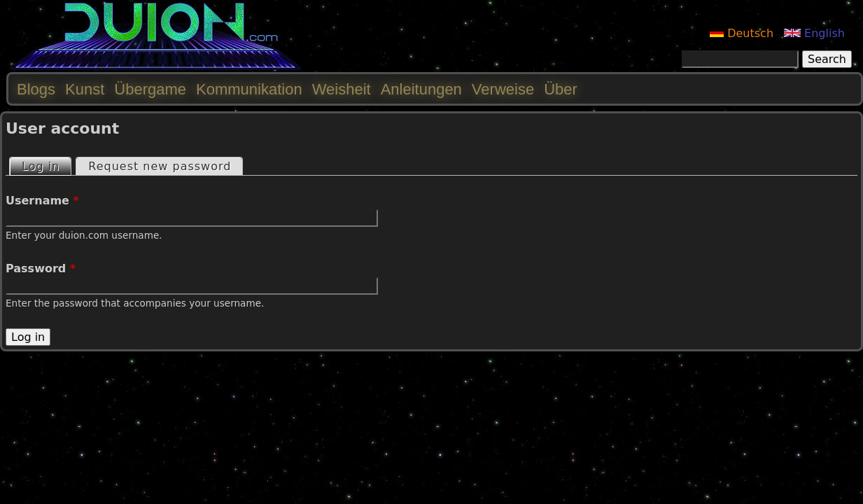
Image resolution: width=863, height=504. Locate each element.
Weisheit (342, 89)
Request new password (160, 166)
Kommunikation (249, 89)
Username (42, 201)
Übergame (150, 89)
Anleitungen (421, 89)
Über (561, 89)
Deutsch (742, 33)
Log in (46, 166)
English (814, 33)
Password (41, 268)
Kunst (85, 89)
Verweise (503, 89)
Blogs (36, 89)
